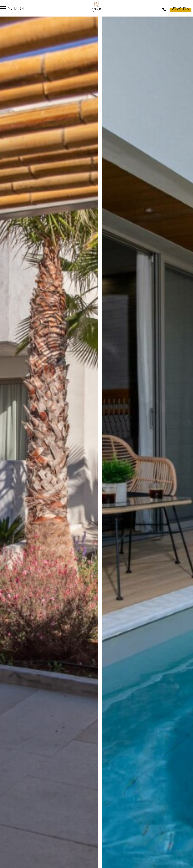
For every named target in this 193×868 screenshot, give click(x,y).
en (22, 8)
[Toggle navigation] (3, 8)
